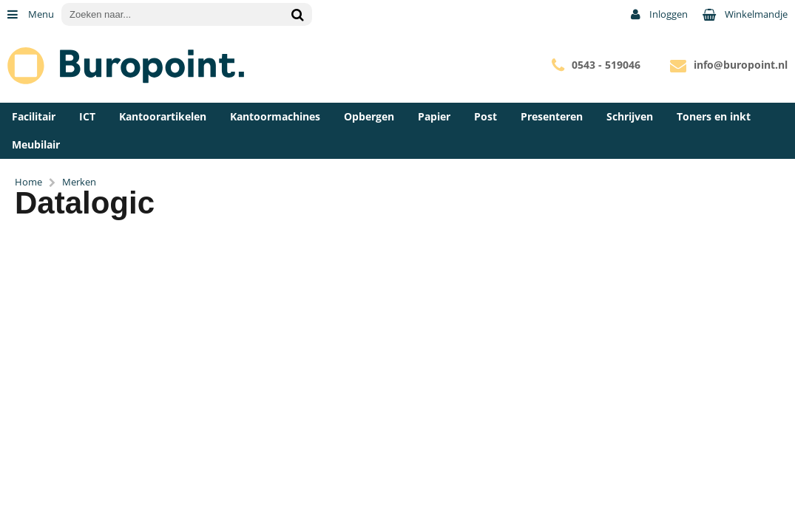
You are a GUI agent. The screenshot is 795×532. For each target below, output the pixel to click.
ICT (87, 116)
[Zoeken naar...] (297, 14)
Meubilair (36, 144)
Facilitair (34, 116)
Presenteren (552, 116)
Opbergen (369, 116)
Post (486, 116)
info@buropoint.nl (741, 65)
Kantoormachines (275, 116)
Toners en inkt (714, 116)
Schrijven (630, 116)
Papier (434, 116)
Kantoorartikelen (163, 116)
